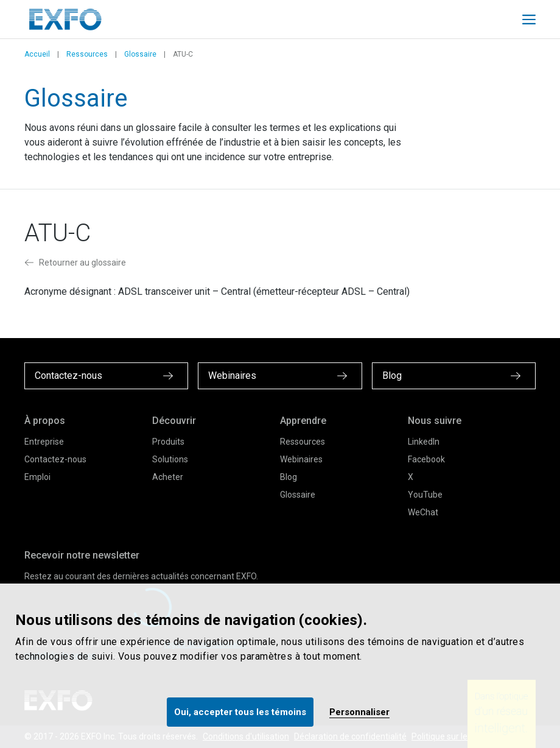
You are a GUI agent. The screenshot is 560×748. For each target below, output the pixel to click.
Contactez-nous (55, 459)
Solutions (170, 459)
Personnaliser (359, 712)
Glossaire (140, 54)
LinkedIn (424, 442)
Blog (289, 477)
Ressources (87, 54)
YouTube (425, 495)
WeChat (423, 512)
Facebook (426, 459)
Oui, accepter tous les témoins (240, 712)
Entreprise (44, 442)
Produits (168, 442)
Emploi (37, 477)
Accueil (37, 54)
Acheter (168, 477)
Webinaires (301, 459)
